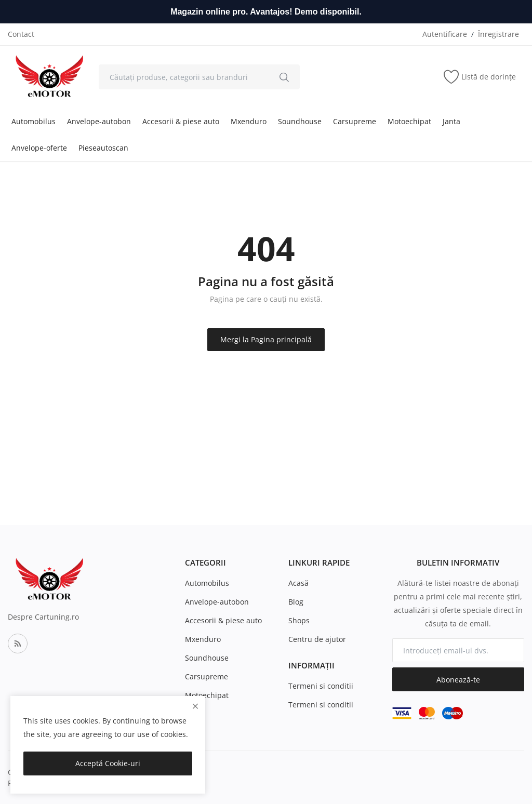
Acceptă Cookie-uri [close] (108, 763)
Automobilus (34, 121)
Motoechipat (409, 121)
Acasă (298, 583)
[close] (195, 706)
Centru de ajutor (317, 639)
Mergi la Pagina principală (266, 339)
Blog (296, 602)
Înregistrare (498, 34)
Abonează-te (458, 680)
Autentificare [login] (445, 34)
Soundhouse (300, 121)
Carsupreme (355, 121)
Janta (451, 121)
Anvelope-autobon (99, 121)
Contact (21, 34)
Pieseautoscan (103, 148)
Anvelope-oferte (39, 148)
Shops (299, 620)
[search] (284, 77)
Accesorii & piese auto (181, 121)
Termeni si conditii (321, 686)
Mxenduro (249, 121)
